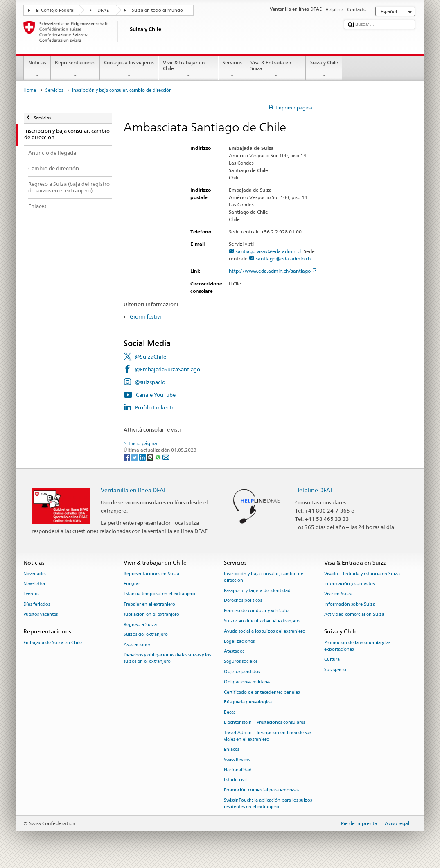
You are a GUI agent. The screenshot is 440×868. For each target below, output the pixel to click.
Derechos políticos (243, 601)
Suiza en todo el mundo (157, 10)
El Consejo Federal (55, 10)
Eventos (31, 594)
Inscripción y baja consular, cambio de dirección (264, 577)
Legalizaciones (239, 641)
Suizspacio (335, 670)
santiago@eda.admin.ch (283, 259)
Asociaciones (137, 645)
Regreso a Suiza (140, 625)
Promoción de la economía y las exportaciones (357, 646)
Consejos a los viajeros (129, 69)
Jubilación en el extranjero (151, 614)
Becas (230, 713)
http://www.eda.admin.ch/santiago (273, 271)
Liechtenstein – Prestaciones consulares (264, 722)
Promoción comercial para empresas (262, 790)
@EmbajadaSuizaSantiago (167, 369)
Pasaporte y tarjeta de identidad (257, 591)
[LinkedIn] (143, 457)
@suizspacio (150, 382)
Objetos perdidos (242, 672)
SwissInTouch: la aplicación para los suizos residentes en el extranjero (268, 804)
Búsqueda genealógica (248, 702)
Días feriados (37, 604)
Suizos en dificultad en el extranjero (262, 621)
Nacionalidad (238, 770)
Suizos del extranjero (146, 635)
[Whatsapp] (159, 457)
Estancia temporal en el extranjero (159, 594)
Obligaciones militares (247, 682)
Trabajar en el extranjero (149, 604)
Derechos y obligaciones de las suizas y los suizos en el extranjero (167, 658)
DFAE (103, 10)
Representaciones (75, 69)
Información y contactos (349, 584)
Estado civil (235, 780)
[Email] (166, 457)
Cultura (332, 659)
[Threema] (151, 457)
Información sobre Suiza (350, 604)
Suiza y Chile (324, 69)
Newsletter (34, 584)
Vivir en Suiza (338, 594)
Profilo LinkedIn (155, 407)
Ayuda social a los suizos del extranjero (265, 631)
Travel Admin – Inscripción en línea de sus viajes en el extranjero (267, 736)
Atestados (234, 652)
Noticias (37, 69)
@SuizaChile (150, 357)
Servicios (232, 69)
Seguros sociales (241, 662)
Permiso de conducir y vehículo (256, 611)
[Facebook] (127, 457)
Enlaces (231, 749)
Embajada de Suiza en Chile (53, 643)
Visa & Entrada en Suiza (276, 69)
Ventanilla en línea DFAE (134, 490)
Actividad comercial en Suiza (354, 614)
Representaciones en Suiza (151, 574)
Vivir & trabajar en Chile (188, 69)
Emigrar (132, 584)
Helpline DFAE (314, 490)
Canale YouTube (156, 395)
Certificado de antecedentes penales (262, 692)
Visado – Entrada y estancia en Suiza (362, 574)
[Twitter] (135, 457)
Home (30, 90)
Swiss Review (237, 760)
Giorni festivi (146, 316)
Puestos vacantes (41, 614)
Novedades (35, 574)
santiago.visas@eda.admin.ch (269, 251)
